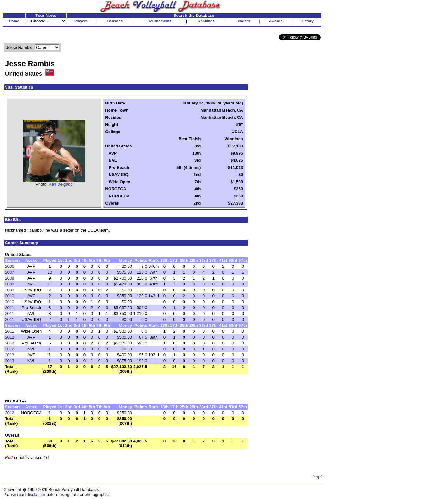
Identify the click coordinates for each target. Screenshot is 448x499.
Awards (276, 21)
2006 (10, 266)
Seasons (115, 21)
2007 (10, 272)
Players (81, 21)
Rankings (206, 21)
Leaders (243, 21)
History (307, 21)
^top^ (317, 477)
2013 (10, 355)
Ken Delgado (61, 184)
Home (14, 21)
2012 (10, 337)
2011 (10, 308)
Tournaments (160, 21)
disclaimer (36, 494)
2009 (10, 284)
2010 (10, 296)
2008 (10, 278)
